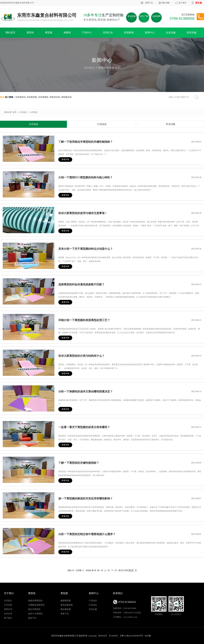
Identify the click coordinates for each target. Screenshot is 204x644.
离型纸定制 (55, 97)
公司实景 (8, 605)
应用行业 (108, 33)
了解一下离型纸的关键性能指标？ (79, 463)
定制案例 (129, 33)
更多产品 (32, 618)
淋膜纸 (67, 33)
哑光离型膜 (66, 609)
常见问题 (171, 124)
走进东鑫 (171, 33)
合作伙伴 (8, 614)
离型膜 (49, 33)
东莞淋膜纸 (43, 97)
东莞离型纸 (20, 97)
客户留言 (183, 3)
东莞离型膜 (32, 97)
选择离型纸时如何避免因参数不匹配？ (81, 284)
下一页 (114, 570)
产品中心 (87, 33)
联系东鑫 (192, 33)
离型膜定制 (66, 97)
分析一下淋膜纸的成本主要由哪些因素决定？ (86, 391)
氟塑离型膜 (66, 601)
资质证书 (8, 609)
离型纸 (30, 33)
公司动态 (23, 112)
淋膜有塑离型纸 (35, 601)
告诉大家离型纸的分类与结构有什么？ (81, 356)
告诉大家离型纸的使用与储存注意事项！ (83, 213)
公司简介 (8, 601)
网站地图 (166, 3)
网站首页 (10, 33)
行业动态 (102, 124)
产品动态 (93, 601)
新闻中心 (150, 33)
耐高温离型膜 (67, 605)
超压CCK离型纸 (35, 614)
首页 (15, 112)
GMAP (113, 636)
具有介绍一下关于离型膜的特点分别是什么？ (86, 249)
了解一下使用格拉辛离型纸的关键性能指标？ (86, 142)
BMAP (103, 636)
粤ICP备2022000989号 (132, 636)
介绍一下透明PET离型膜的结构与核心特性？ (85, 177)
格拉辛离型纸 (34, 609)
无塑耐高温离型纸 (36, 605)
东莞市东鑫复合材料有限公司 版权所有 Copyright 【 (75, 636)
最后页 (121, 570)
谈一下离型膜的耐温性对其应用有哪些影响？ (86, 498)
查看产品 (149, 3)
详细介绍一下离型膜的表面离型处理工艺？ (84, 320)
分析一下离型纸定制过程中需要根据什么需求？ (87, 534)
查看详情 (65, 159)
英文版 (199, 3)
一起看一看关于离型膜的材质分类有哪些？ (84, 427)
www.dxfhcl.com (130, 617)
